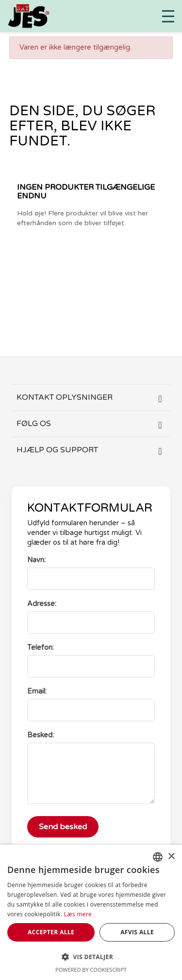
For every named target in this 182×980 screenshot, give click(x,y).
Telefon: (41, 648)
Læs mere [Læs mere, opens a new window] (78, 914)
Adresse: (42, 604)
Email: (37, 691)
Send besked (63, 827)
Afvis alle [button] (137, 932)
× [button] (171, 857)
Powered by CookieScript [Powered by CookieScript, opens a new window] (91, 970)
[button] (91, 957)
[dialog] (91, 912)
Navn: (36, 560)
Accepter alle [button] (51, 932)
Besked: (41, 735)
